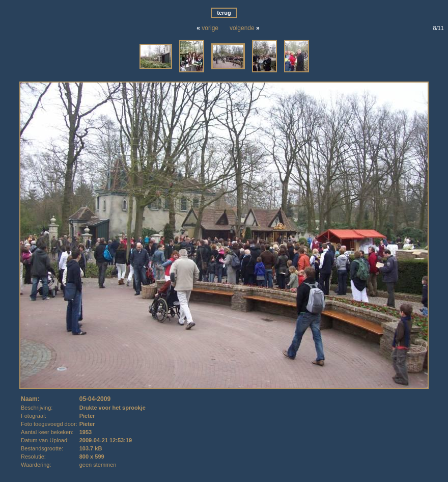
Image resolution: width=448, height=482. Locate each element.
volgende (242, 28)
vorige (210, 28)
